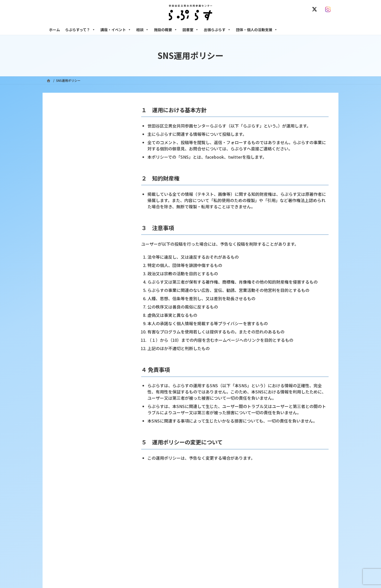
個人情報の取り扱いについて (309, 496)
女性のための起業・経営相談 (270, 568)
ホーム (55, 30)
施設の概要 (166, 30)
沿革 (154, 528)
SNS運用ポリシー (267, 496)
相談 (142, 30)
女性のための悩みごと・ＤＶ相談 (273, 528)
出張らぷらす (217, 30)
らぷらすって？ (80, 30)
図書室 (190, 30)
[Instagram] (329, 9)
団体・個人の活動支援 (257, 30)
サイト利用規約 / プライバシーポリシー (216, 496)
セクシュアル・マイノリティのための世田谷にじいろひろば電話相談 (292, 548)
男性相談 (256, 559)
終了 (154, 564)
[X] (316, 9)
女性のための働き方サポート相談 (273, 536)
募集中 (156, 555)
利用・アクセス (162, 536)
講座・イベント (116, 30)
